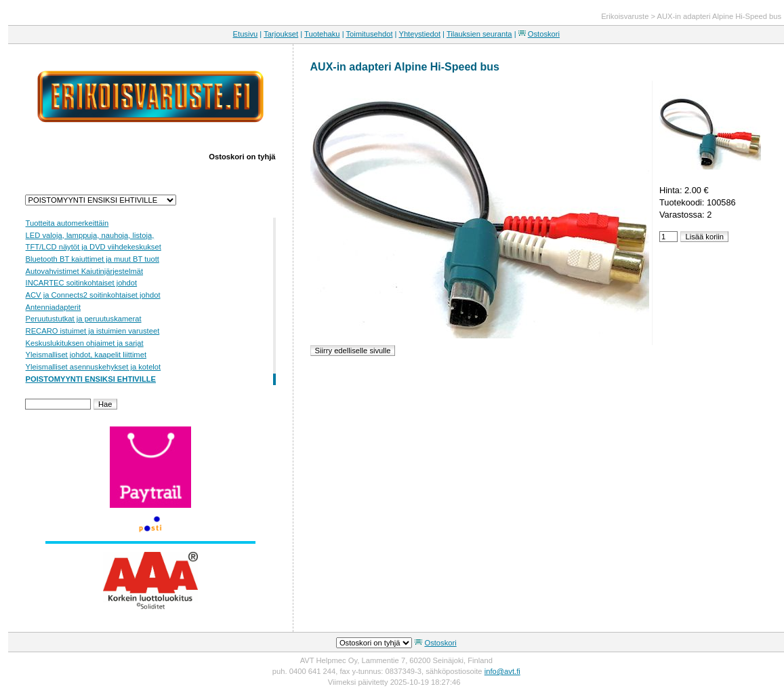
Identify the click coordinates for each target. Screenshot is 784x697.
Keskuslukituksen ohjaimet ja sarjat (85, 343)
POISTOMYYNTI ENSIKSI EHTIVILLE (91, 379)
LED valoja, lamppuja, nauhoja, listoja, (90, 235)
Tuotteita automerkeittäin (67, 223)
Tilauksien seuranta (479, 34)
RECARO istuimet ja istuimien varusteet (93, 331)
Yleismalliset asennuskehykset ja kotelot (94, 367)
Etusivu (246, 34)
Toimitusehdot (369, 34)
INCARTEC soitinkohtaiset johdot (82, 283)
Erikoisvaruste (625, 16)
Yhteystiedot (419, 34)
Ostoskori (544, 34)
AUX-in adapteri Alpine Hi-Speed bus (719, 16)
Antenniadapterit (53, 307)
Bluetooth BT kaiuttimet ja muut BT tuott (92, 259)
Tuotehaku (322, 34)
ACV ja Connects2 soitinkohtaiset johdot (93, 295)
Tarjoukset (281, 34)
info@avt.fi (502, 671)
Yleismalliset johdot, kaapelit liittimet (86, 355)
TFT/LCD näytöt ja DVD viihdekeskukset (94, 247)
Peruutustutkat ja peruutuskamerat (84, 319)
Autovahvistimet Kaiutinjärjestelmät (84, 271)
